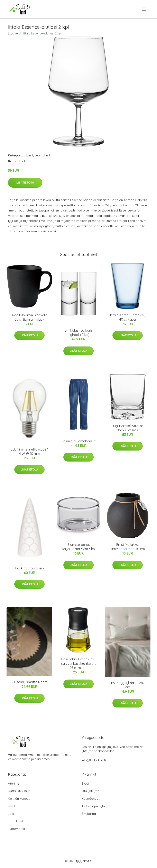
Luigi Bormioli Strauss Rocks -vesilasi (128, 428)
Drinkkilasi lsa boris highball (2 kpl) (78, 333)
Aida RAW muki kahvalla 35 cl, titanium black (30, 317)
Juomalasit (42, 155)
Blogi (85, 783)
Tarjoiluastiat (17, 821)
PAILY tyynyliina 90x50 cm (128, 685)
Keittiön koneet (19, 799)
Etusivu (13, 33)
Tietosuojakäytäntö (96, 806)
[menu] (144, 9)
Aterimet (14, 783)
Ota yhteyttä (90, 791)
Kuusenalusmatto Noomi (29, 682)
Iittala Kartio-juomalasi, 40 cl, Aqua (128, 317)
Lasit (30, 155)
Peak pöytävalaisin (30, 568)
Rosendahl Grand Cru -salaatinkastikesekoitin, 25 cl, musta (78, 663)
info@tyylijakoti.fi (94, 760)
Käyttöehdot (91, 799)
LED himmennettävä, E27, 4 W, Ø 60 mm (30, 451)
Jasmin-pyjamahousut (78, 441)
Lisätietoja (25, 183)
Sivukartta (89, 814)
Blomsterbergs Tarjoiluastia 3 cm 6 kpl (79, 547)
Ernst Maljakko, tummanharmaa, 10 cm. (128, 547)
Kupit (12, 806)
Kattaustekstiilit (19, 791)
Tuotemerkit (16, 829)
